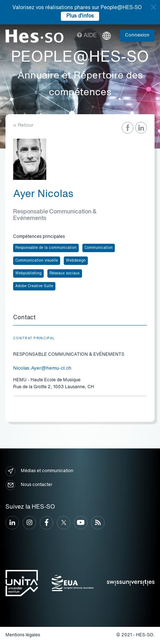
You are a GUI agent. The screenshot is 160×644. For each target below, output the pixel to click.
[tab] (80, 318)
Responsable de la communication (46, 248)
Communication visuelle (37, 261)
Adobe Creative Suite (34, 286)
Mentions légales (23, 635)
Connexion (137, 35)
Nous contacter (29, 485)
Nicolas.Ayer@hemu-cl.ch (42, 368)
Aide (87, 36)
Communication (99, 248)
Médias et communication (39, 471)
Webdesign (76, 261)
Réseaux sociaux (65, 273)
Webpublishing (28, 273)
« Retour (23, 125)
